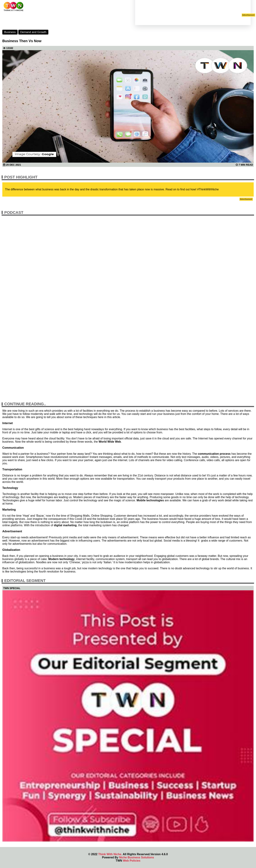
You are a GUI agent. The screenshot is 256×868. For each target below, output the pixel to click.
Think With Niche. (110, 854)
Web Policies (132, 861)
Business (10, 32)
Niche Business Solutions (137, 857)
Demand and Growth (33, 32)
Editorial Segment (25, 581)
